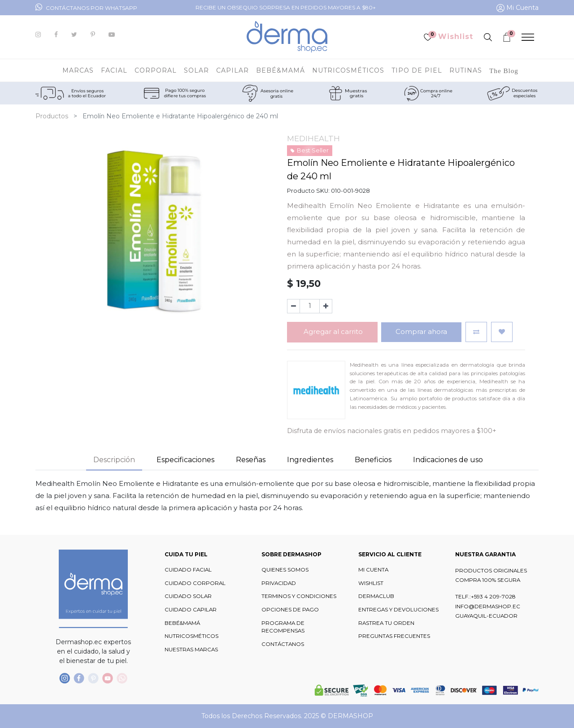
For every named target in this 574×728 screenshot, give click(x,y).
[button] (476, 332)
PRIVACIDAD (279, 583)
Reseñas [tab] (251, 460)
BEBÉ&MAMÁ (182, 623)
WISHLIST (371, 583)
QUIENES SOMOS (285, 570)
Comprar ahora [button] (421, 331)
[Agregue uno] (326, 306)
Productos (52, 116)
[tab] (310, 460)
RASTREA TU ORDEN (386, 623)
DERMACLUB (376, 596)
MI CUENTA (373, 570)
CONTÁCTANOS (283, 644)
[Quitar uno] (294, 306)
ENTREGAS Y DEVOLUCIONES (398, 610)
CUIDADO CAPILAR (191, 610)
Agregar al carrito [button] (332, 331)
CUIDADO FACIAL (188, 570)
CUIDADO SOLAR (188, 596)
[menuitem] (504, 70)
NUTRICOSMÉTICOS (191, 636)
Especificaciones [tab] (185, 460)
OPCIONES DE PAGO (290, 610)
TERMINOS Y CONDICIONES (299, 596)
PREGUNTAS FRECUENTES (394, 636)
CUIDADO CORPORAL (195, 583)
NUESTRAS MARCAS (191, 650)
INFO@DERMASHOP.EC (488, 607)
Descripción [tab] (114, 460)
